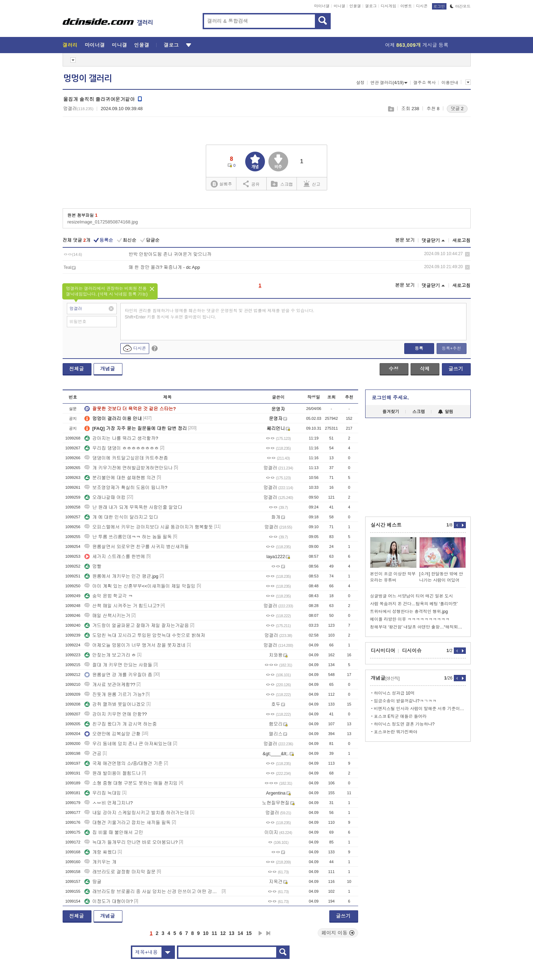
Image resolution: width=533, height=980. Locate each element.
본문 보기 (405, 240)
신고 (312, 184)
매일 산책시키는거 (107, 616)
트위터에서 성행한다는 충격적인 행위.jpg (409, 612)
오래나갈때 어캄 (105, 497)
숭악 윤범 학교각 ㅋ (109, 596)
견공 (93, 754)
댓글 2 (457, 109)
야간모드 (460, 6)
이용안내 (450, 83)
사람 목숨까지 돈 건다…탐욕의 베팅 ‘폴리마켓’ (414, 604)
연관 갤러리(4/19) (389, 83)
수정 (394, 369)
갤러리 (70, 45)
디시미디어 (383, 651)
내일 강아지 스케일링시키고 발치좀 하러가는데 (137, 813)
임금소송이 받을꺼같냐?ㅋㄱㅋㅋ (405, 701)
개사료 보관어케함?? (110, 685)
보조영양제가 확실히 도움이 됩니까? (126, 488)
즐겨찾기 (391, 412)
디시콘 (422, 6)
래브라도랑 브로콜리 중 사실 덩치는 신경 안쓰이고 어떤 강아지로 (152, 892)
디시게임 (388, 6)
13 (232, 933)
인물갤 (355, 6)
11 (214, 933)
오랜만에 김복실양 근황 (112, 734)
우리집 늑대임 (103, 793)
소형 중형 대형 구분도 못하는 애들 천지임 (131, 783)
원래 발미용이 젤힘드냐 (112, 773)
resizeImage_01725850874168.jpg (103, 222)
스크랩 (391, 109)
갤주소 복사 (424, 83)
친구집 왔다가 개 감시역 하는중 (120, 724)
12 (223, 933)
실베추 (221, 184)
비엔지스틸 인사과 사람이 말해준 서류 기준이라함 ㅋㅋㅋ (420, 709)
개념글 (108, 369)
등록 (419, 348)
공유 (251, 184)
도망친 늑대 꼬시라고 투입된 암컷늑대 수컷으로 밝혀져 (145, 635)
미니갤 (339, 6)
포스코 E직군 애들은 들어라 (400, 716)
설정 (360, 83)
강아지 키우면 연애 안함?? (116, 714)
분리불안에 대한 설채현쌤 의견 (120, 478)
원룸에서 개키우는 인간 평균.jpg (121, 576)
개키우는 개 (100, 862)
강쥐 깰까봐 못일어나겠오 (115, 704)
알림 (446, 412)
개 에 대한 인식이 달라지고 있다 (121, 517)
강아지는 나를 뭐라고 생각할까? (121, 438)
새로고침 (462, 241)
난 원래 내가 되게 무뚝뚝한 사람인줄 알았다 (133, 507)
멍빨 (93, 566)
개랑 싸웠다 (100, 852)
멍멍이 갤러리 (88, 78)
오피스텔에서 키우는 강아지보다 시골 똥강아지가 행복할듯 (149, 527)
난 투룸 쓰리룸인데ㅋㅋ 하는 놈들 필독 (128, 537)
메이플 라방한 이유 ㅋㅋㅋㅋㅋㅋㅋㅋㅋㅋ (410, 619)
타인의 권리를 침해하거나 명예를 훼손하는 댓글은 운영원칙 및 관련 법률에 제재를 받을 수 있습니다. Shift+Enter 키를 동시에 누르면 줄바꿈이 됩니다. (220, 314)
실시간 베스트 (386, 525)
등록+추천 (451, 348)
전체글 (77, 369)
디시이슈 (412, 651)
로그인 (439, 6)
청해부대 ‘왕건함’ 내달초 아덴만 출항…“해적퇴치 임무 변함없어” (418, 627)
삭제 (467, 254)
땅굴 (93, 882)
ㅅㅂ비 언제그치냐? (109, 803)
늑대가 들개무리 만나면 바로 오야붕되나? (131, 842)
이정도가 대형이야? (109, 901)
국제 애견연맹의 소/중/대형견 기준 (123, 763)
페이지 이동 (338, 933)
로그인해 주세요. (391, 398)
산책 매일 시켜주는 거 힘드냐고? (122, 606)
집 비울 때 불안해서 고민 (114, 832)
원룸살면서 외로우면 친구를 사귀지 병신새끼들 (137, 547)
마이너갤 (322, 6)
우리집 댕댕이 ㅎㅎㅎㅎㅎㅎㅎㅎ (122, 448)
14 (240, 933)
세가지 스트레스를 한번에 (115, 557)
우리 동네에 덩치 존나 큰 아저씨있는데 (128, 744)
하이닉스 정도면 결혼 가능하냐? (404, 724)
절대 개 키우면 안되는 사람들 (118, 665)
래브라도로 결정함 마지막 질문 (120, 872)
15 (249, 933)
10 (206, 933)
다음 (260, 933)
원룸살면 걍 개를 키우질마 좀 (118, 675)
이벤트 (406, 6)
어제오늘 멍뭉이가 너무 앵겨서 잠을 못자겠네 (135, 645)
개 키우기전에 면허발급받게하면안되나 (128, 468)
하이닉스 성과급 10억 (394, 693)
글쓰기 (456, 369)
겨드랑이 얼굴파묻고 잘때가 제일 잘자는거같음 (137, 625)
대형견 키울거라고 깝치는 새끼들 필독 (127, 823)
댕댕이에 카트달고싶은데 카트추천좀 (126, 458)
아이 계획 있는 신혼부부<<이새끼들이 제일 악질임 (140, 586)
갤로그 (371, 6)
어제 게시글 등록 (417, 45)
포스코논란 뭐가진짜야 (396, 732)
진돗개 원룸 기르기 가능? (114, 694)
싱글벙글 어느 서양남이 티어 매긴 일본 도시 (412, 596)
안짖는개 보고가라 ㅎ (110, 655)
